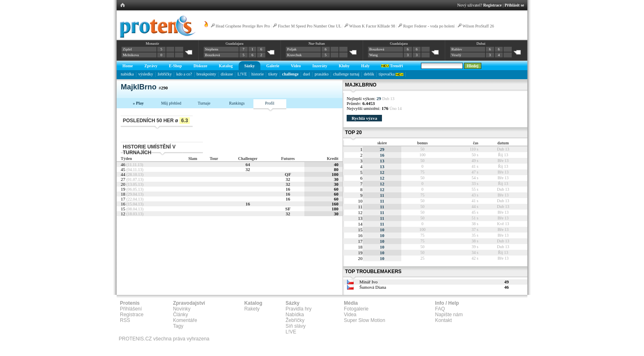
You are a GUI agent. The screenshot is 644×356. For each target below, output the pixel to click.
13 (382, 161)
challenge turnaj (346, 74)
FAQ (440, 309)
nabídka (127, 74)
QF (288, 174)
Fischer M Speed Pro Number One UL (310, 26)
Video (296, 66)
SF (288, 209)
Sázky (250, 66)
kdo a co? (184, 74)
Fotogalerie (356, 309)
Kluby (344, 66)
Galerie (273, 66)
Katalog (226, 66)
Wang (374, 55)
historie (258, 74)
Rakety (252, 309)
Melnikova (131, 55)
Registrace (493, 5)
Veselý (456, 55)
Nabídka (295, 315)
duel (307, 74)
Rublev (457, 49)
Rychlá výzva (364, 118)
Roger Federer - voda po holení (429, 26)
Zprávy (151, 66)
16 (288, 189)
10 (382, 230)
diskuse (227, 74)
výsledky (146, 74)
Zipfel (127, 49)
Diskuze (200, 66)
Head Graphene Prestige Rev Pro (243, 26)
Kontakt (443, 320)
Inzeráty (320, 66)
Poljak (292, 49)
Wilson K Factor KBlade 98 (372, 26)
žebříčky (165, 74)
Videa (350, 315)
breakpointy (207, 74)
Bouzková (213, 55)
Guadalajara (234, 43)
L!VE (242, 74)
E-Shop (175, 66)
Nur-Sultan (317, 43)
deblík (369, 74)
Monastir (153, 43)
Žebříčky (295, 320)
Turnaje (204, 103)
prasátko (322, 74)
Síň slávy (296, 326)
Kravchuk (294, 55)
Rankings (237, 103)
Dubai (481, 43)
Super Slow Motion (365, 320)
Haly (365, 66)
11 (382, 195)
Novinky (182, 309)
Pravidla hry (298, 309)
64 (248, 164)
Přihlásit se (515, 5)
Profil (270, 103)
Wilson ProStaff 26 (478, 26)
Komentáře (185, 320)
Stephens (212, 49)
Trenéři (392, 66)
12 (382, 172)
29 (382, 149)
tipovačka (391, 74)
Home (128, 66)
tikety (273, 74)
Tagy (178, 326)
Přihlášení (131, 309)
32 (248, 169)
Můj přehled (171, 103)
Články (181, 315)
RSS (125, 320)
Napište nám (449, 315)
